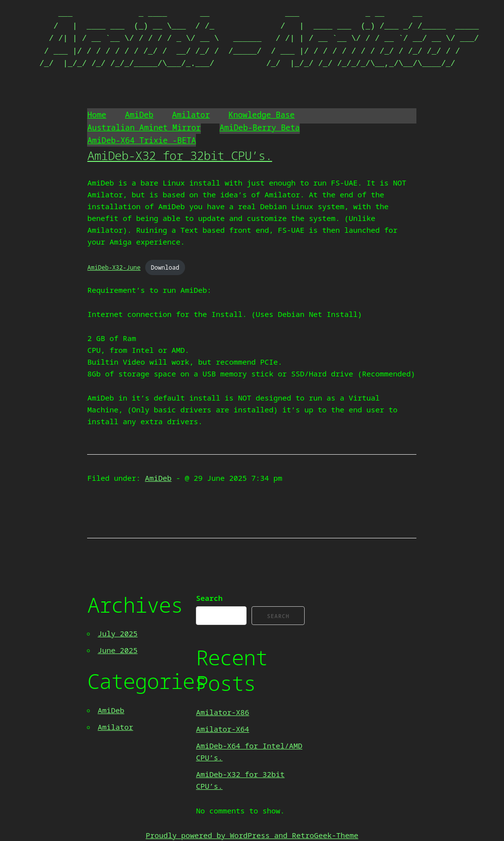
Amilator (191, 115)
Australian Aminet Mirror (144, 127)
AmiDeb (139, 115)
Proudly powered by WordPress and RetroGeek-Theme (252, 835)
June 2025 (117, 650)
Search (209, 598)
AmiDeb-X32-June (114, 267)
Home (96, 115)
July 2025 (117, 633)
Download (165, 267)
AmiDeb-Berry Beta (260, 127)
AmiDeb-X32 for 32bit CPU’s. (179, 155)
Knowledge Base (261, 115)
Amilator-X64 (222, 729)
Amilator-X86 (222, 712)
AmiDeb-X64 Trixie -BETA (142, 140)
